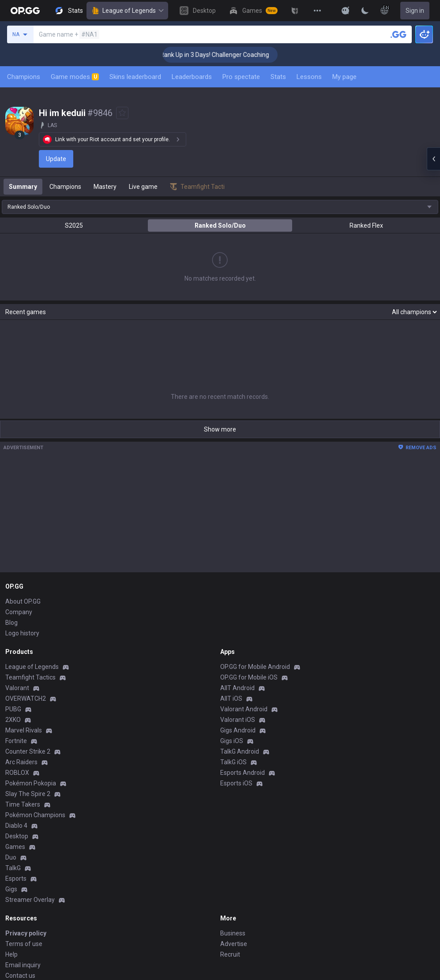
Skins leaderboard (135, 77)
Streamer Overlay (30, 808)
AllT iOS (231, 607)
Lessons (309, 77)
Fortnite (16, 649)
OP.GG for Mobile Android (255, 575)
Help (11, 863)
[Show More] (346, 11)
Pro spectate (241, 77)
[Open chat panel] (433, 159)
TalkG (13, 776)
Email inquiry (23, 873)
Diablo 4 (16, 734)
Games (15, 755)
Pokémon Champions (35, 723)
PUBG (13, 617)
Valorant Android (244, 617)
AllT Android (237, 596)
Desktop (17, 744)
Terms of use (24, 852)
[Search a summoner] (399, 34)
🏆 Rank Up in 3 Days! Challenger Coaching (222, 55)
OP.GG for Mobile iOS (249, 586)
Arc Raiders (21, 670)
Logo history (22, 541)
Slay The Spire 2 (28, 702)
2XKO (13, 628)
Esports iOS (236, 691)
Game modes (75, 77)
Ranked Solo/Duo (220, 225)
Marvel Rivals (24, 638)
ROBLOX (17, 681)
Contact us (20, 884)
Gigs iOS (232, 649)
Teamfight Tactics (30, 586)
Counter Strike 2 (28, 660)
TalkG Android (240, 660)
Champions (24, 77)
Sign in (415, 11)
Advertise (234, 852)
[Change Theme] (365, 11)
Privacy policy (26, 841)
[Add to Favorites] (122, 113)
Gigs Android (238, 638)
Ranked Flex (366, 225)
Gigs (11, 797)
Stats (278, 77)
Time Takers (23, 713)
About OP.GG (23, 510)
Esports (16, 787)
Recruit (230, 863)
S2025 (74, 225)
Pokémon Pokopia (31, 691)
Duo (11, 766)
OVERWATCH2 (26, 607)
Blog (11, 531)
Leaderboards (192, 77)
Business (233, 841)
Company (19, 520)
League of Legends (127, 11)
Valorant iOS (238, 628)
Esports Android (243, 681)
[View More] (317, 11)
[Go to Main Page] (25, 11)
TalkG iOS (233, 670)
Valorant (17, 596)
